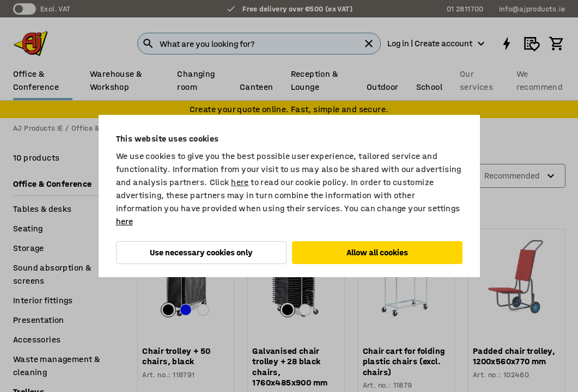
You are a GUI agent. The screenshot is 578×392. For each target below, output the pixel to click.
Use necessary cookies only (201, 252)
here (240, 182)
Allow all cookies (377, 252)
